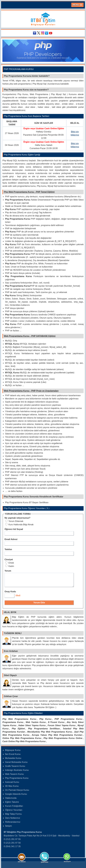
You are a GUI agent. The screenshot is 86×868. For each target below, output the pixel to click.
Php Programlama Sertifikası (44, 731)
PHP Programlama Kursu (68, 721)
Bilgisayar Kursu (13, 753)
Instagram (43, 33)
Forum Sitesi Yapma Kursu (62, 728)
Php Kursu (45, 721)
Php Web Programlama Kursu (19, 721)
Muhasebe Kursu (13, 761)
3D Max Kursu (12, 788)
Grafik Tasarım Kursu (15, 768)
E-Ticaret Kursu (56, 725)
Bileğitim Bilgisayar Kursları (43, 19)
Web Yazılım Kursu (36, 725)
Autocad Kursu (12, 784)
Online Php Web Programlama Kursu (22, 741)
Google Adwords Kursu (16, 796)
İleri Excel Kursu (13, 757)
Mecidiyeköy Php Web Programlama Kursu (50, 734)
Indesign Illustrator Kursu (17, 772)
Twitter (39, 33)
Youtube (51, 33)
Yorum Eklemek (14, 521)
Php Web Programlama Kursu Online (63, 741)
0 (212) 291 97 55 (12, 842)
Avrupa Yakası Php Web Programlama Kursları (57, 737)
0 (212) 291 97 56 (12, 845)
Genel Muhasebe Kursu (16, 765)
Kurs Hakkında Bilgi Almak (19, 525)
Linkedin (47, 33)
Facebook (35, 33)
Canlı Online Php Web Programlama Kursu (24, 744)
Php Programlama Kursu (17, 780)
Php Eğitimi (18, 731)
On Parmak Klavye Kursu (17, 792)
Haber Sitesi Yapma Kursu (32, 728)
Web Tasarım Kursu (14, 776)
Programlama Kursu (13, 725)
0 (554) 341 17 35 (12, 849)
